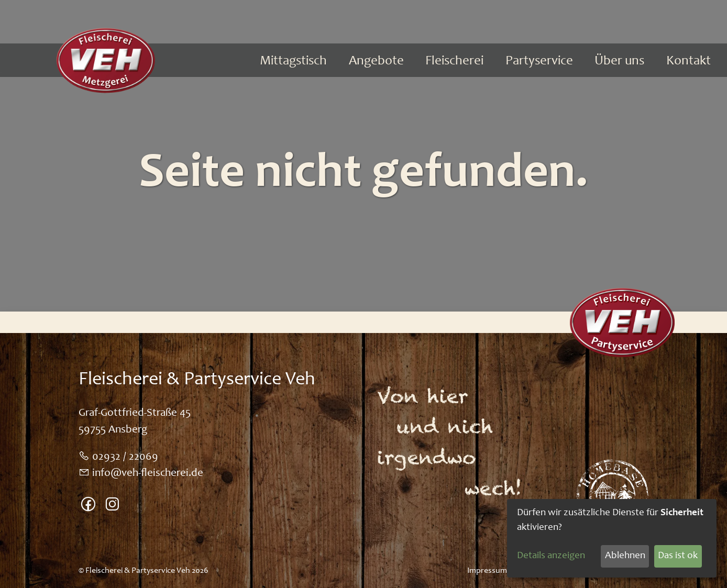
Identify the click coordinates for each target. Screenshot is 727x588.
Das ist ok (678, 556)
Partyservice (539, 62)
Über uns (619, 62)
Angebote (376, 62)
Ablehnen (625, 556)
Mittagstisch (293, 62)
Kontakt (689, 62)
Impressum (487, 571)
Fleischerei (454, 62)
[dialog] (612, 538)
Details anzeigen (551, 556)
